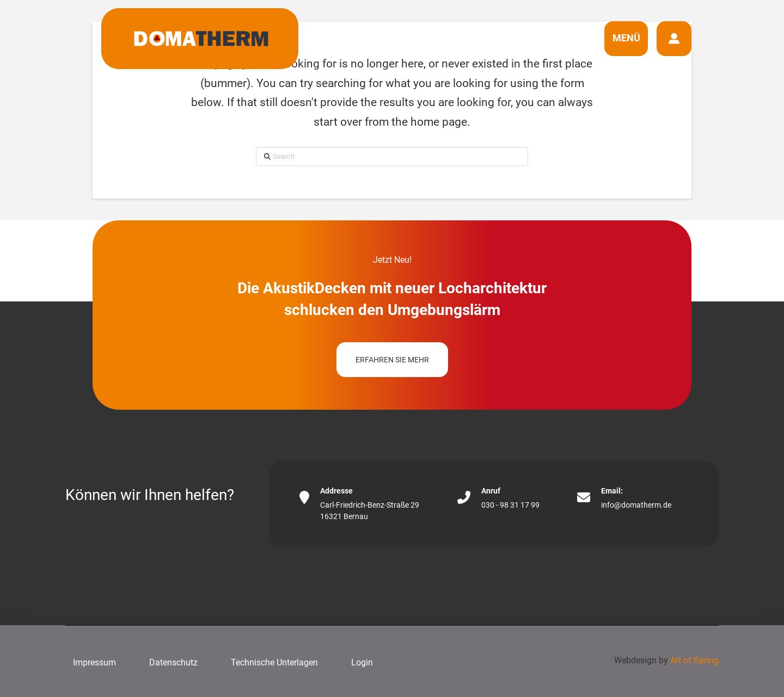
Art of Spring (694, 660)
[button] (626, 39)
